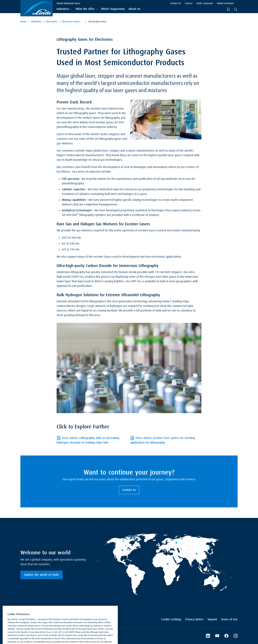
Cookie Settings (171, 620)
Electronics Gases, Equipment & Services (73, 22)
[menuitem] (113, 9)
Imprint (212, 620)
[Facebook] (226, 636)
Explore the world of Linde (41, 575)
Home (23, 22)
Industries (36, 22)
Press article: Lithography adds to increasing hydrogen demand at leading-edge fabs (88, 440)
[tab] (64, 9)
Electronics (52, 22)
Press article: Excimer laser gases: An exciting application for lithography (163, 440)
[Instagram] (236, 636)
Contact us (129, 490)
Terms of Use (229, 620)
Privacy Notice (194, 620)
